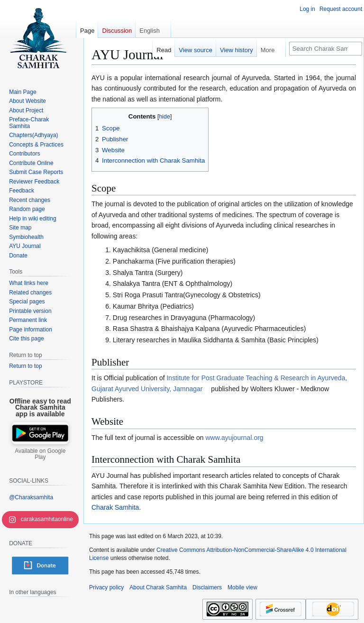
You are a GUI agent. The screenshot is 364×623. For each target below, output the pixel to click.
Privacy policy (106, 587)
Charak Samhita (115, 507)
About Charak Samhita (158, 587)
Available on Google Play (40, 454)
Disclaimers (207, 587)
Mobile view (242, 587)
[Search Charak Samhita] (326, 49)
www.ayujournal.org (234, 438)
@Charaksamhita (31, 497)
